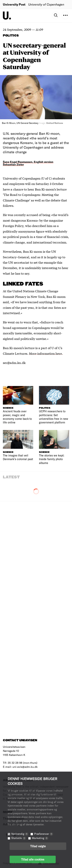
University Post (14, 4)
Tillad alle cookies (33, 859)
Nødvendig (20, 834)
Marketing (40, 838)
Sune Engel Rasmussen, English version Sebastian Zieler (28, 163)
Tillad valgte (38, 846)
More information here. (46, 353)
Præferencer (44, 834)
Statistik (19, 838)
